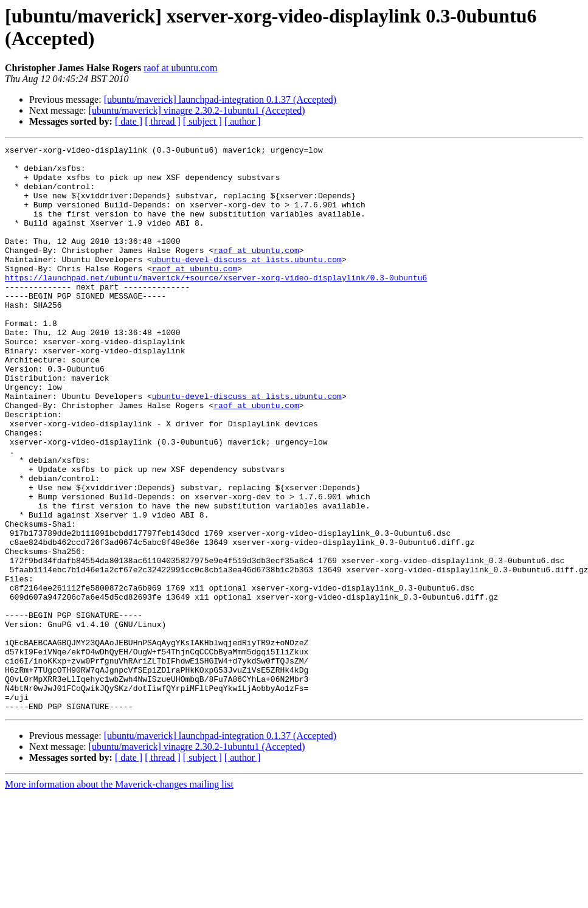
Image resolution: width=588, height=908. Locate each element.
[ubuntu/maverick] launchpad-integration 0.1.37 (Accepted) (220, 99)
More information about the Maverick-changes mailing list (119, 897)
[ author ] (243, 121)
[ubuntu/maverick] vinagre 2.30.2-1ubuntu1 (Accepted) (197, 110)
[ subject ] (202, 121)
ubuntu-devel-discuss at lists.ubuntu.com (247, 283)
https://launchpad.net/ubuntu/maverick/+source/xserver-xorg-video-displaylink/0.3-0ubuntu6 (216, 305)
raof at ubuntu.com (180, 68)
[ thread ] (163, 121)
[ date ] (129, 121)
